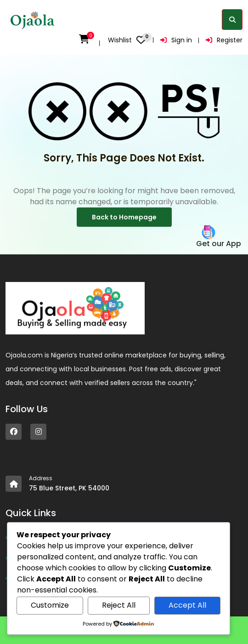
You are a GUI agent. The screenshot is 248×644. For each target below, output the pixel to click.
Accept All (187, 605)
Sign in (176, 40)
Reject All (119, 605)
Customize (50, 605)
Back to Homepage (124, 217)
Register (224, 40)
